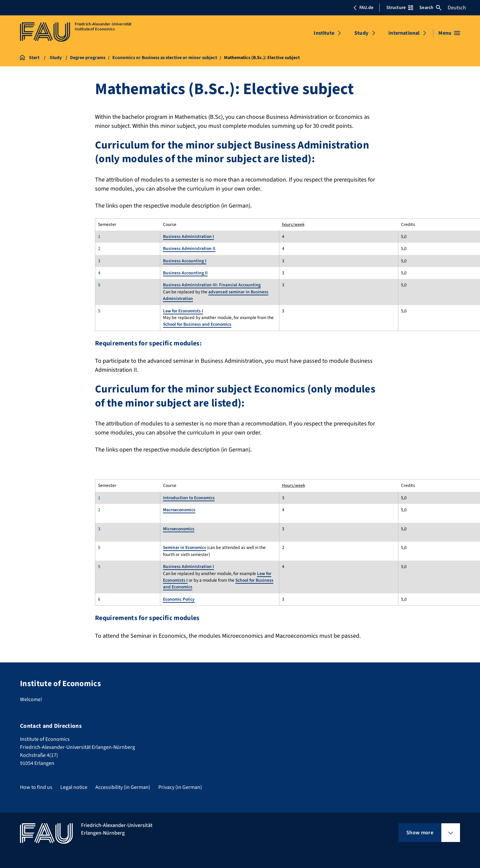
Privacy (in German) (180, 787)
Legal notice (74, 787)
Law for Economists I (183, 311)
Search (430, 8)
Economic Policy (179, 599)
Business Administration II (189, 248)
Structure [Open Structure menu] (400, 8)
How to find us (36, 787)
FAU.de (363, 8)
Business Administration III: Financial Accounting (212, 285)
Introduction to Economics (189, 498)
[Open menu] (449, 33)
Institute (324, 33)
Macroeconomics (179, 510)
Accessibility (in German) (123, 787)
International (404, 33)
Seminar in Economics (184, 547)
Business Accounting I (185, 261)
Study (361, 33)
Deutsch (457, 8)
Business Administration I (188, 236)
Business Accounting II (185, 273)
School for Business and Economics (197, 324)
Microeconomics (179, 529)
